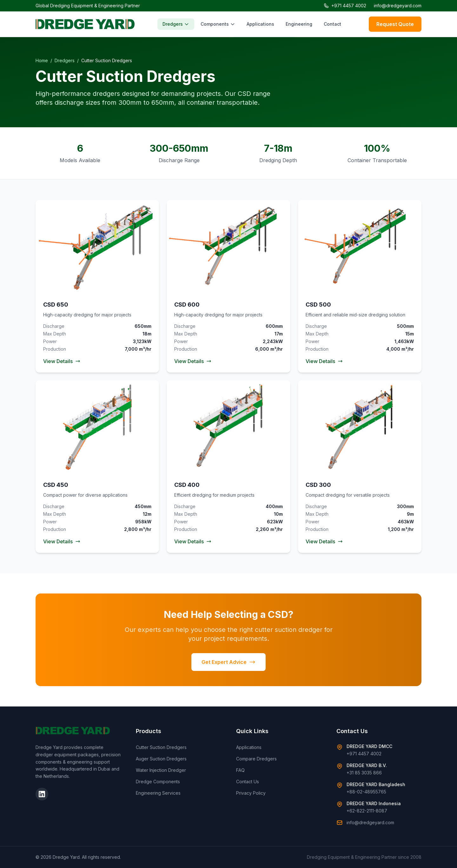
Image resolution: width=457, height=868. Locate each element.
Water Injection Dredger (161, 770)
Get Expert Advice (228, 662)
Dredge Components (158, 782)
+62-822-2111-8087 (367, 811)
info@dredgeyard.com (398, 6)
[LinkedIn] (42, 794)
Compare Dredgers (256, 759)
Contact (332, 24)
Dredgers (176, 24)
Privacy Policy (251, 793)
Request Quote (395, 24)
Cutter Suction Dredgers (161, 747)
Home (42, 60)
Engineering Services (158, 793)
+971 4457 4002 (345, 6)
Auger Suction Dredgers (161, 759)
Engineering (299, 24)
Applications (260, 24)
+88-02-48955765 (366, 792)
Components (218, 24)
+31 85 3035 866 (364, 773)
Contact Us (248, 782)
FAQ (240, 770)
